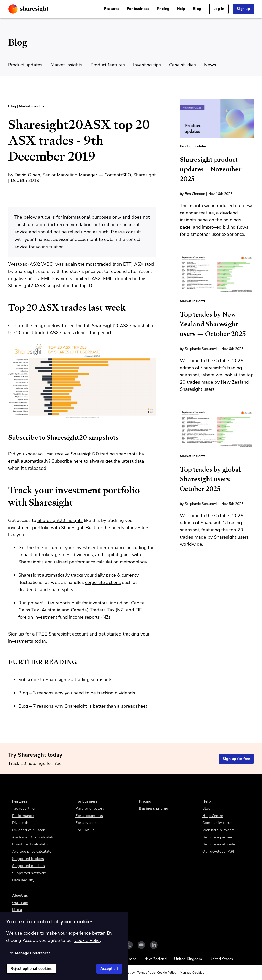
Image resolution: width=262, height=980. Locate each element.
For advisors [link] (86, 823)
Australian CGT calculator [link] (34, 837)
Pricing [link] (163, 9)
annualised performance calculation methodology (96, 562)
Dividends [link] (20, 823)
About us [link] (20, 895)
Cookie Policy (167, 973)
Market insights (67, 65)
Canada (79, 610)
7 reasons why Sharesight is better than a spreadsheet (90, 706)
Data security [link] (23, 880)
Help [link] (181, 9)
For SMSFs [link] (85, 830)
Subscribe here (67, 461)
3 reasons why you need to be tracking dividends (84, 693)
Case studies (183, 65)
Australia (51, 610)
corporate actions (103, 582)
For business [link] (138, 9)
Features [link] (112, 9)
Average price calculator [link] (32, 851)
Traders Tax (102, 610)
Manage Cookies (192, 973)
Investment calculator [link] (31, 844)
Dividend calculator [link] (28, 830)
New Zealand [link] (156, 959)
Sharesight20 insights (60, 520)
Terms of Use (146, 973)
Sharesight (72, 528)
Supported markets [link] (29, 866)
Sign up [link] (243, 9)
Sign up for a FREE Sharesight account (48, 634)
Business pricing (154, 809)
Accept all (109, 969)
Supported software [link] (29, 873)
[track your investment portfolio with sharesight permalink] (6, 490)
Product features (108, 65)
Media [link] (17, 910)
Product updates (25, 65)
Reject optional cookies (31, 969)
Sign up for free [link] (236, 759)
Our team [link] (20, 903)
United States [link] (221, 959)
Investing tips (147, 65)
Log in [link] (219, 9)
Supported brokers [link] (28, 859)
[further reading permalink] (6, 662)
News (210, 65)
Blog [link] (197, 9)
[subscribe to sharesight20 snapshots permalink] (6, 437)
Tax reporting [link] (23, 809)
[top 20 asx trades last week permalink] (6, 308)
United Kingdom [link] (188, 959)
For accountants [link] (89, 816)
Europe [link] (131, 959)
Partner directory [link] (90, 809)
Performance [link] (23, 816)
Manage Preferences (30, 953)
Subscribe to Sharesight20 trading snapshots (65, 680)
